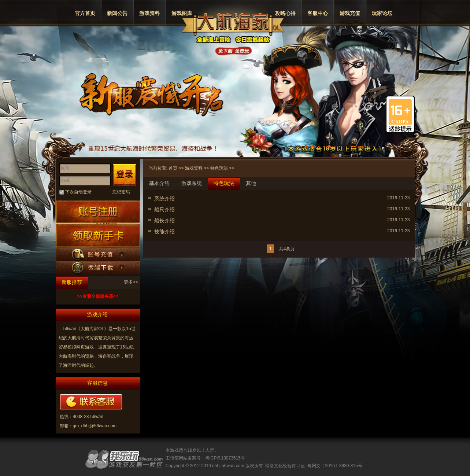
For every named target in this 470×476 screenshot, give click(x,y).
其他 (251, 183)
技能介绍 (164, 232)
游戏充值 (350, 13)
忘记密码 (121, 192)
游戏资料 (149, 13)
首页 (173, 168)
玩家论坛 (382, 13)
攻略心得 (285, 13)
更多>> (131, 282)
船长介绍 (164, 221)
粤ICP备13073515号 (225, 458)
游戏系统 (192, 183)
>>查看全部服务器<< (97, 296)
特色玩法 (219, 168)
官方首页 (85, 13)
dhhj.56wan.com (228, 466)
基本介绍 (159, 183)
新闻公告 (117, 13)
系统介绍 (164, 199)
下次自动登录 (78, 192)
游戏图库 (182, 13)
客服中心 (318, 13)
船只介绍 (164, 210)
